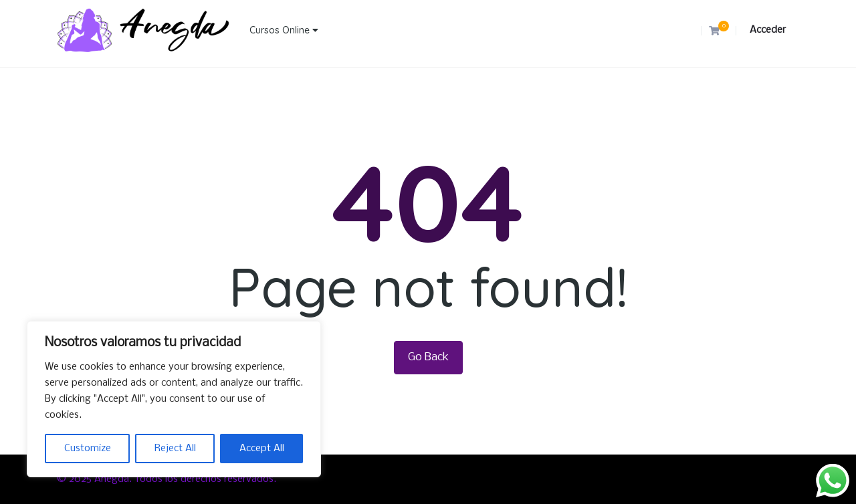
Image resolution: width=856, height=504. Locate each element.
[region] (174, 399)
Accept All (262, 449)
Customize (88, 449)
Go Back (428, 357)
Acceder (768, 30)
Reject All (175, 449)
